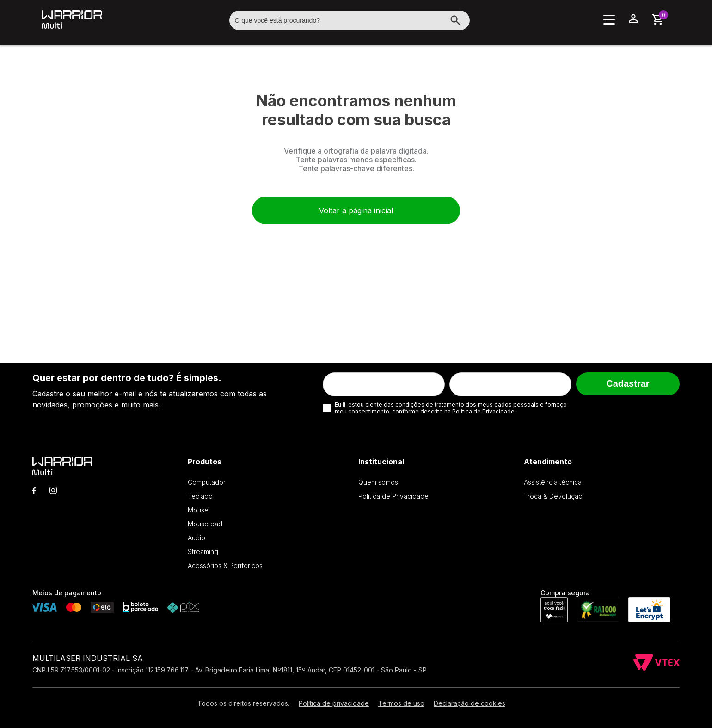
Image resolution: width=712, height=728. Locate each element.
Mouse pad (205, 524)
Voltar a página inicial (356, 210)
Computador (207, 482)
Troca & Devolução (553, 496)
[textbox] (350, 20)
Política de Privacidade (393, 496)
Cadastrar (628, 383)
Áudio (196, 538)
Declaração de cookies (470, 703)
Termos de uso (401, 703)
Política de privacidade (334, 703)
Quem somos (378, 482)
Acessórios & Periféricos (225, 565)
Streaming (203, 552)
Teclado (200, 496)
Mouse (198, 510)
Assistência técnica (553, 482)
